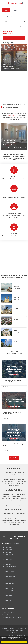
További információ (4, 640)
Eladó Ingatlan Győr (6, 564)
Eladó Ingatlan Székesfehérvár (9, 567)
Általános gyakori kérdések (8, 612)
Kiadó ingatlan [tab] (16, 543)
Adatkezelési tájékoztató (10, 630)
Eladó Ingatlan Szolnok (7, 598)
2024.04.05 (5, 450)
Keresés (14, 38)
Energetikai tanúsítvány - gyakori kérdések (11, 617)
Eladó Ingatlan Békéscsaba (8, 583)
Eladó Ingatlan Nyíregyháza (8, 574)
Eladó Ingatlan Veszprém (7, 588)
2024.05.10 (5, 419)
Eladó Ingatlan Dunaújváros (8, 591)
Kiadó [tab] (15, 10)
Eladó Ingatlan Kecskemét (8, 555)
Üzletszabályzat (14, 632)
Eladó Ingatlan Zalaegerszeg (8, 576)
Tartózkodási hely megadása (10, 107)
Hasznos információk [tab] (8, 609)
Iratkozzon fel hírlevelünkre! (14, 355)
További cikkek (14, 458)
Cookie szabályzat (19, 630)
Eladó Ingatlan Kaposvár (7, 579)
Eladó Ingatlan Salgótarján (8, 571)
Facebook (17, 628)
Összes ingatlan (6, 109)
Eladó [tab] (6, 10)
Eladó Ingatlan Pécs (6, 552)
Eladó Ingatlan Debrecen (7, 559)
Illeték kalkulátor (5, 615)
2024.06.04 (5, 387)
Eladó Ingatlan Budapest (7, 547)
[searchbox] (13, 17)
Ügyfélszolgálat (5, 628)
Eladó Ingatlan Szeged (7, 562)
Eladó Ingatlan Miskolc (7, 550)
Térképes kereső (8, 32)
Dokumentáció (23, 628)
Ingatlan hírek (14, 351)
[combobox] (14, 17)
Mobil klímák (5, 603)
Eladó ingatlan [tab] (6, 544)
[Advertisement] (13, 88)
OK (14, 642)
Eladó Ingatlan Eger (6, 586)
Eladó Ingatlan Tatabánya (7, 600)
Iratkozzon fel (11, 116)
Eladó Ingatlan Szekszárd (8, 596)
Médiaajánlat (12, 628)
